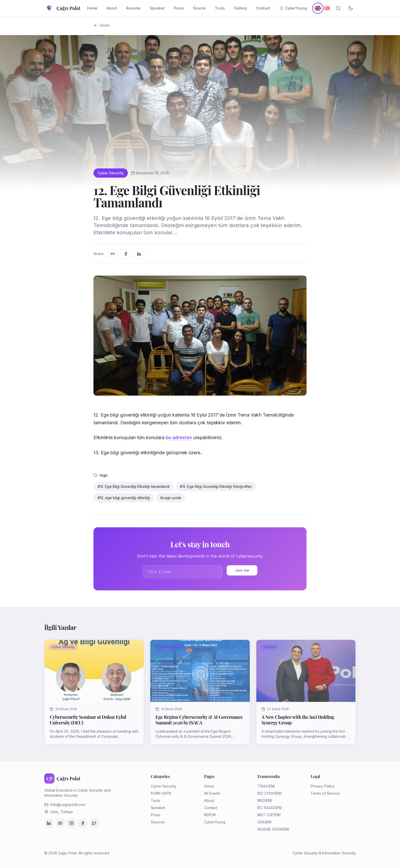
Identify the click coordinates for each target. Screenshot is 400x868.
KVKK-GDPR (161, 793)
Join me (242, 570)
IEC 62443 (266, 808)
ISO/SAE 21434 (270, 829)
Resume (133, 8)
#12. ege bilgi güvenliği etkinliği (124, 498)
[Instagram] (71, 823)
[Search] (338, 8)
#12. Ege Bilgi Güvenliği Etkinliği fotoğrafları (216, 486)
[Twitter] (94, 823)
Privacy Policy (323, 786)
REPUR (210, 815)
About (112, 8)
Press (179, 8)
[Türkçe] (327, 8)
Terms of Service (325, 793)
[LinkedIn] (49, 823)
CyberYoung (293, 8)
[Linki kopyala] (112, 254)
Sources (158, 822)
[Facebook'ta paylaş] (126, 254)
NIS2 (261, 800)
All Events (212, 793)
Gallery (240, 8)
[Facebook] (83, 823)
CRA (261, 822)
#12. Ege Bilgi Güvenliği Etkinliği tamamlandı (134, 486)
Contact (263, 8)
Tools (220, 8)
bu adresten (179, 437)
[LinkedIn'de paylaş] (139, 254)
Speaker (157, 8)
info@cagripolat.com (68, 805)
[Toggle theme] (351, 8)
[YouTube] (60, 823)
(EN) (272, 786)
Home (92, 8)
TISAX (263, 786)
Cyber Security (111, 173)
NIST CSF (265, 815)
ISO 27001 (266, 793)
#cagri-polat (171, 498)
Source (199, 8)
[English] (318, 8)
